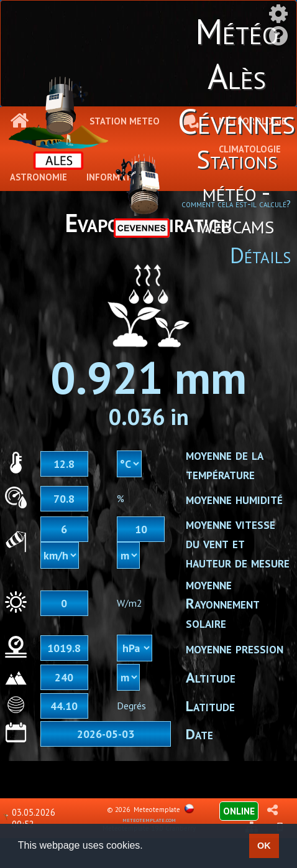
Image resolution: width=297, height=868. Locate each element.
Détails (260, 255)
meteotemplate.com (149, 819)
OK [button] (264, 846)
